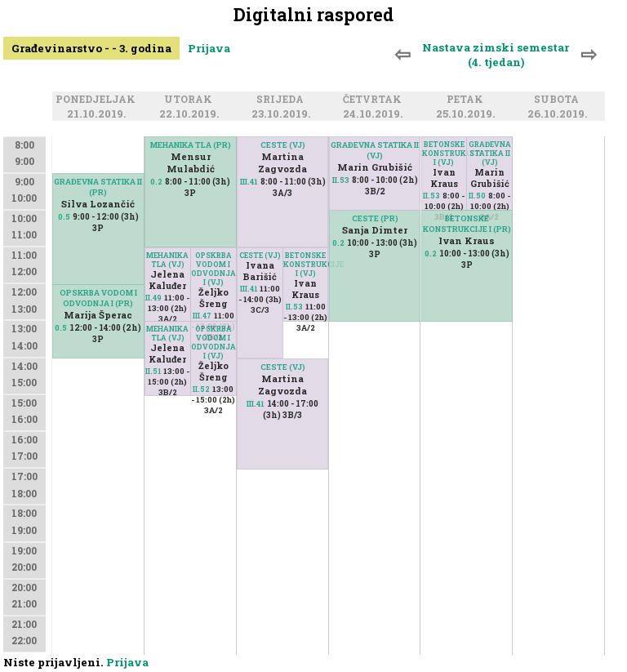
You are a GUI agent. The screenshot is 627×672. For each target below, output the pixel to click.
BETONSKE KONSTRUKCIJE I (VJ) (306, 264)
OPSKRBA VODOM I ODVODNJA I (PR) (98, 298)
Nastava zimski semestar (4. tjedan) (496, 55)
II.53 (294, 307)
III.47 (202, 316)
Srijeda (282, 100)
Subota (559, 100)
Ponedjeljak (98, 100)
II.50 (477, 196)
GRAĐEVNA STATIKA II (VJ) (375, 150)
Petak (467, 100)
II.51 (153, 371)
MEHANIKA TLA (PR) (191, 145)
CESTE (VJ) (260, 255)
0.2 (156, 182)
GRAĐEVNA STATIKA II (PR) (98, 187)
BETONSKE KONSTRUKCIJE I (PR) (467, 224)
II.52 (201, 389)
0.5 (64, 217)
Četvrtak (375, 100)
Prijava (209, 48)
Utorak (191, 100)
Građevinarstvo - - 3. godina (91, 48)
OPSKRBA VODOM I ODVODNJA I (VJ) (213, 269)
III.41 (249, 289)
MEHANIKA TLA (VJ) (167, 260)
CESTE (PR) (375, 218)
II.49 (153, 298)
